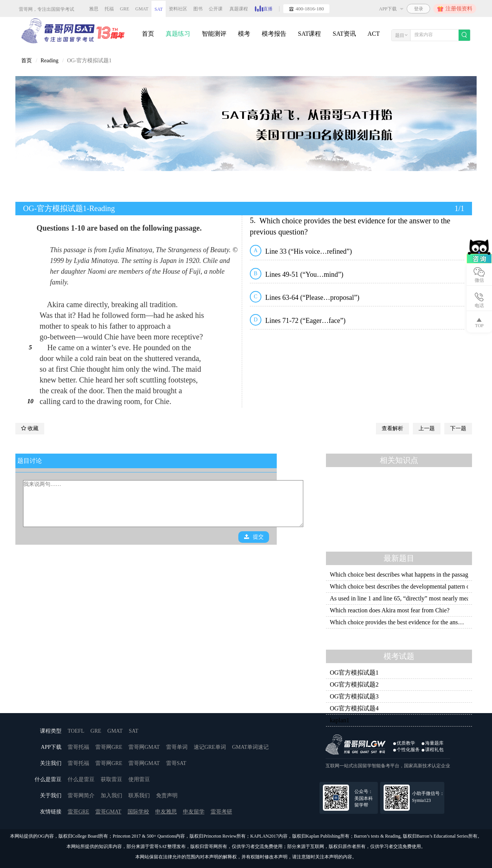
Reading (49, 61)
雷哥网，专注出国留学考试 (47, 9)
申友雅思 (166, 812)
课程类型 (51, 731)
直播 (264, 8)
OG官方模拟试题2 (354, 684)
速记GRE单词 (210, 747)
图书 (198, 9)
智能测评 (214, 34)
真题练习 (178, 34)
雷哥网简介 (81, 796)
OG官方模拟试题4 (354, 708)
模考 (244, 34)
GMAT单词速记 (251, 747)
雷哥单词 (177, 747)
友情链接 (51, 812)
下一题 (458, 428)
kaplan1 (340, 720)
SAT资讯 (344, 34)
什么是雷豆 (48, 779)
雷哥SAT (176, 763)
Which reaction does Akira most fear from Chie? (390, 610)
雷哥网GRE (109, 747)
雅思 (94, 9)
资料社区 (178, 9)
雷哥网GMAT (144, 747)
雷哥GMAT (108, 812)
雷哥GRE (78, 812)
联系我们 (139, 796)
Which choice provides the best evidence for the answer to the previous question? (399, 622)
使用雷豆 (139, 779)
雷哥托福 (78, 747)
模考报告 (274, 34)
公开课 (216, 9)
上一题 (427, 428)
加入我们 (111, 796)
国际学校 (138, 812)
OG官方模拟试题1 (354, 673)
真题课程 (239, 9)
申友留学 (194, 812)
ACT (374, 34)
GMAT (142, 9)
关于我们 (51, 796)
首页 (148, 34)
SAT (159, 9)
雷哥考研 (221, 812)
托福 (109, 9)
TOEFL (76, 731)
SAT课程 (309, 34)
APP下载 (51, 747)
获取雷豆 (111, 779)
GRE (125, 9)
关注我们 (51, 763)
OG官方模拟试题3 (354, 696)
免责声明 (167, 796)
